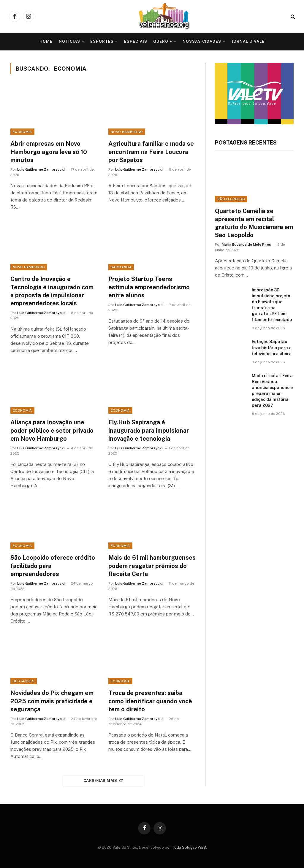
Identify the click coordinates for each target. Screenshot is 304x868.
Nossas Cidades (202, 41)
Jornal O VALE (248, 41)
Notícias (69, 41)
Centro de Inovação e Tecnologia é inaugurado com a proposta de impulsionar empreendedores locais (52, 291)
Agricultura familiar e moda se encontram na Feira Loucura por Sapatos (151, 152)
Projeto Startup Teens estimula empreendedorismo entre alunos (149, 287)
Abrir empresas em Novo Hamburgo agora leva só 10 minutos (49, 152)
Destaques (24, 681)
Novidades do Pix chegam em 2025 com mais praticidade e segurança (52, 701)
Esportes (102, 41)
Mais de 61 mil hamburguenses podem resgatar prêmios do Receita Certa (152, 566)
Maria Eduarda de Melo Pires (246, 245)
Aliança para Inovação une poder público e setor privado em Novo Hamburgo (52, 430)
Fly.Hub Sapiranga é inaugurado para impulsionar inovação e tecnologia (149, 430)
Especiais (136, 41)
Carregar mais (103, 781)
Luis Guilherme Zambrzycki (41, 169)
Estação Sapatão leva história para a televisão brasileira (272, 347)
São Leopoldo (231, 199)
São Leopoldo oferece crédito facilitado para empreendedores (53, 566)
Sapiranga (121, 267)
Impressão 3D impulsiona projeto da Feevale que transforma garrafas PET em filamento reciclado (272, 305)
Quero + (163, 41)
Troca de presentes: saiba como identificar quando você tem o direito (150, 701)
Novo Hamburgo (127, 132)
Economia (22, 132)
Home (46, 41)
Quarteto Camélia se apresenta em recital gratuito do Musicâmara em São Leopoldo (254, 223)
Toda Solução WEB (189, 847)
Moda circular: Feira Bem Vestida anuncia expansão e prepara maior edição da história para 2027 (272, 391)
